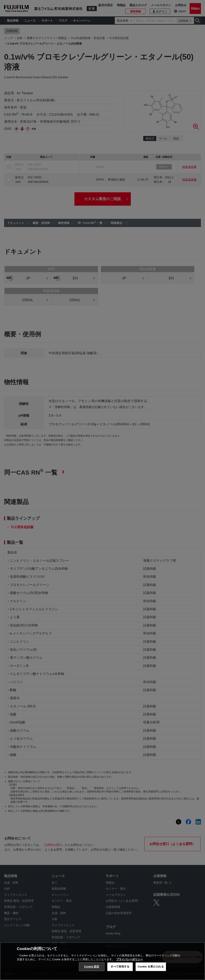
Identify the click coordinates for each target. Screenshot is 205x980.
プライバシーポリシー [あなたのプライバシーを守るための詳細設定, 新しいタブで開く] (130, 959)
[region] (102, 961)
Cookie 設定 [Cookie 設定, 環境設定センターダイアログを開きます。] (92, 967)
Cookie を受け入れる (151, 967)
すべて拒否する (120, 967)
